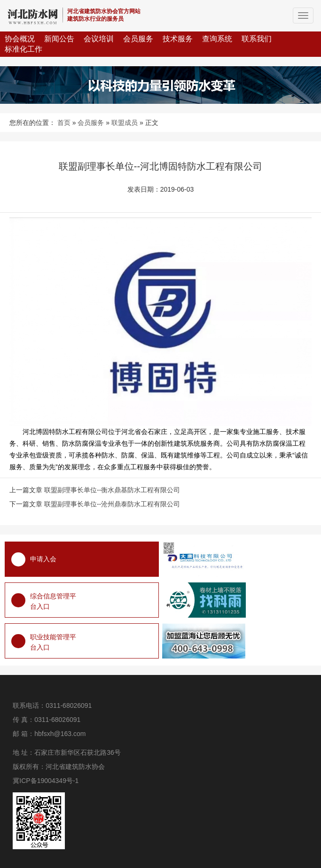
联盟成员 (125, 123)
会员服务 (138, 39)
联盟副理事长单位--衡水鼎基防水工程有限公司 (112, 490)
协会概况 (20, 39)
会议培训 (99, 39)
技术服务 (178, 39)
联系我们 (257, 39)
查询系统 (217, 39)
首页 (64, 123)
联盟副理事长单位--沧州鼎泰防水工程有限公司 (112, 504)
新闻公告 (59, 39)
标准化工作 (23, 49)
